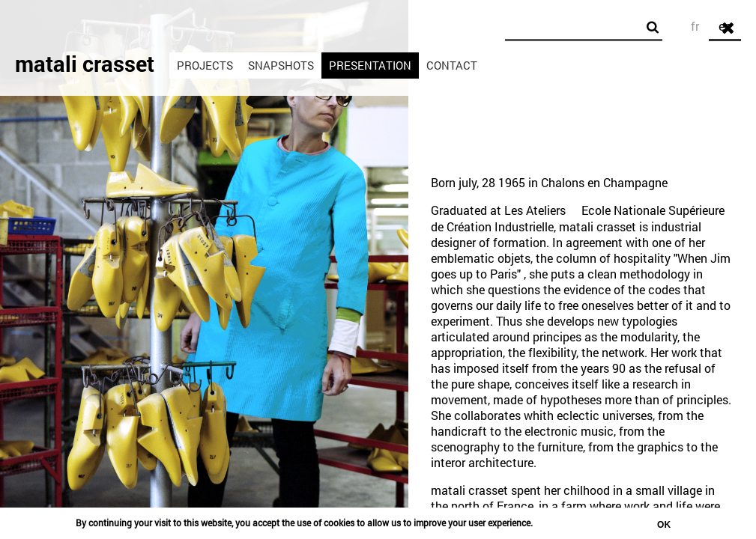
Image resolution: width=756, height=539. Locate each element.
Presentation (370, 65)
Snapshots (281, 65)
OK (664, 525)
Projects (205, 65)
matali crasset (85, 64)
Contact (452, 65)
